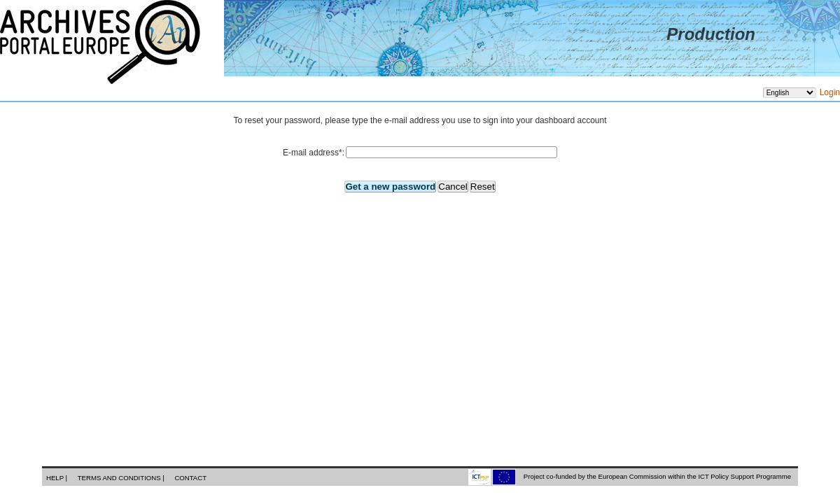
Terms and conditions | (122, 478)
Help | (58, 478)
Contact (190, 478)
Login (830, 92)
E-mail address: (314, 153)
